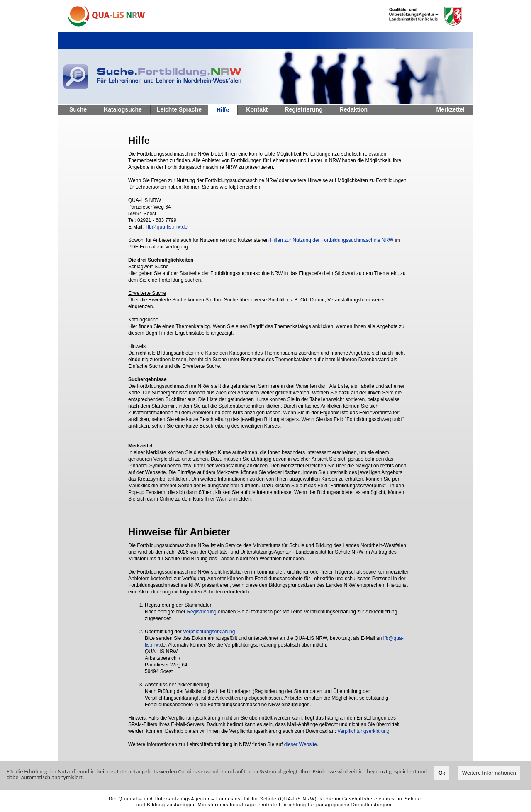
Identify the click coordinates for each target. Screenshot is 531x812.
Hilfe (223, 110)
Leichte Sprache (179, 109)
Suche (78, 109)
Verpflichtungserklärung (209, 632)
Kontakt (257, 109)
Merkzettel (451, 109)
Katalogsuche (123, 109)
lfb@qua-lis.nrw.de (167, 227)
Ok (442, 773)
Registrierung (303, 109)
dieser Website (301, 744)
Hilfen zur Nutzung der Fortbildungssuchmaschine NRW (332, 240)
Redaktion (353, 109)
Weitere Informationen (489, 773)
